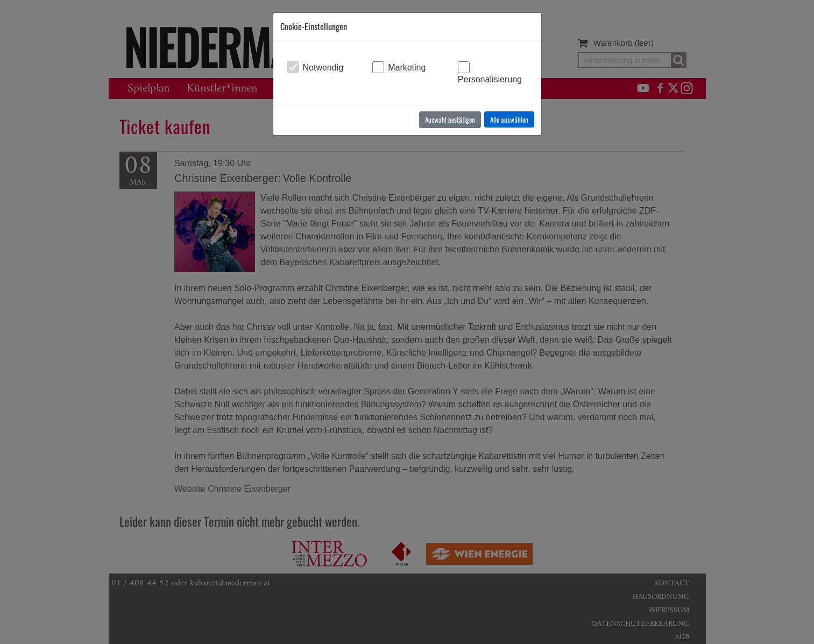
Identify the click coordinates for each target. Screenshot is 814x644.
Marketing (407, 68)
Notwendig (323, 68)
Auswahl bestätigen (450, 119)
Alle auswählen (509, 119)
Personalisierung (490, 79)
